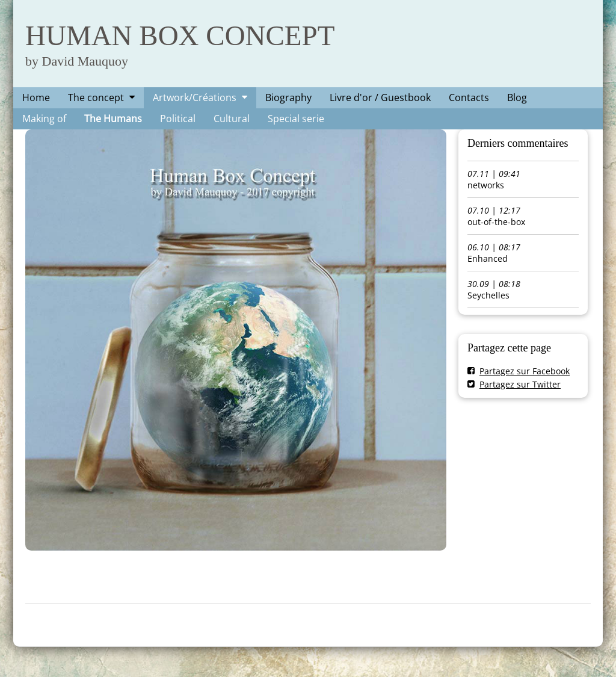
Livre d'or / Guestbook (380, 97)
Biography (288, 97)
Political (178, 119)
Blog (517, 97)
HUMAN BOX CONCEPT (180, 36)
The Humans (113, 119)
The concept (96, 97)
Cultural (232, 119)
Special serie (296, 119)
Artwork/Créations (195, 97)
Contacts (469, 97)
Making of (44, 119)
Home (36, 97)
